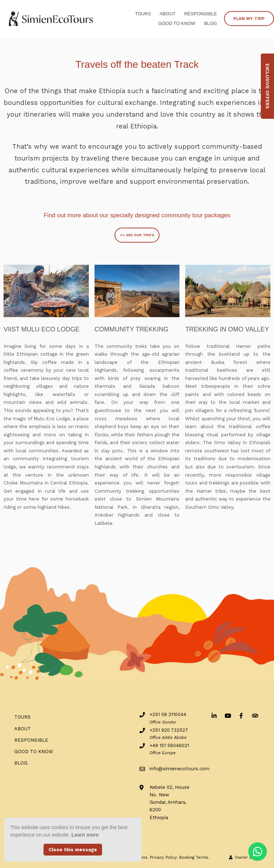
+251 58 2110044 (168, 714)
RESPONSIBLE (201, 14)
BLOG (210, 23)
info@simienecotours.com (179, 769)
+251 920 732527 (169, 730)
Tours (143, 14)
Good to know (177, 23)
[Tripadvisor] (255, 715)
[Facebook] (241, 715)
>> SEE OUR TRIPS (137, 235)
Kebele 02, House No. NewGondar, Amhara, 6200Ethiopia (169, 802)
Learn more (85, 835)
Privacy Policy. (164, 857)
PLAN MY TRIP (249, 19)
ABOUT (168, 14)
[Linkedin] (214, 715)
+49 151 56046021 (169, 745)
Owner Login (244, 857)
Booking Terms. (194, 857)
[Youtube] (228, 715)
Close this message (73, 850)
